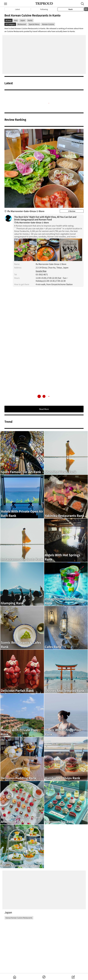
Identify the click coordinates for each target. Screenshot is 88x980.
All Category (10, 24)
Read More (44, 409)
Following (44, 9)
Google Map (41, 271)
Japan (23, 20)
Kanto (30, 20)
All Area (8, 20)
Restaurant (22, 24)
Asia (16, 20)
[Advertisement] (44, 54)
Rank (70, 9)
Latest (18, 9)
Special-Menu (34, 24)
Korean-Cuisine (48, 24)
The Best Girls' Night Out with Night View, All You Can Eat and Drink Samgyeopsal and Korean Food (48, 220)
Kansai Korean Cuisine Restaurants (19, 918)
